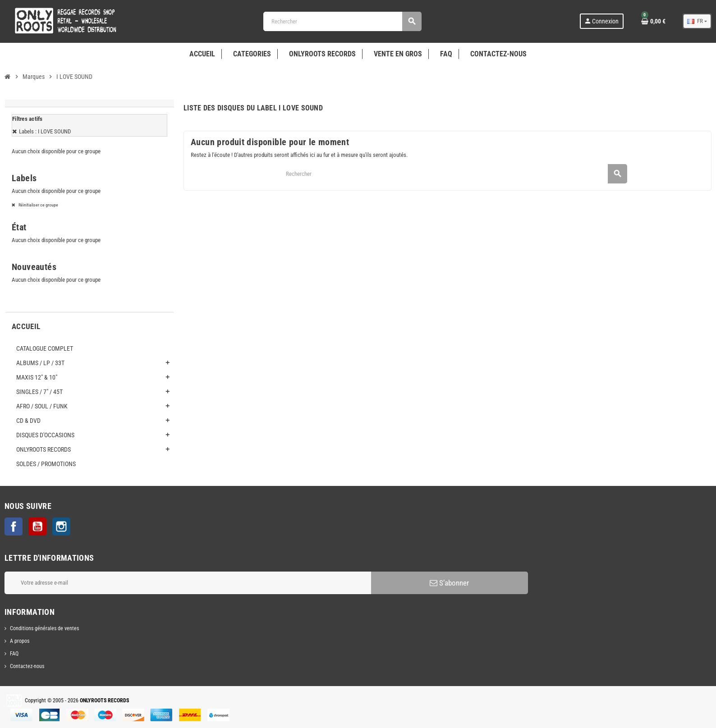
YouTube (37, 527)
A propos (20, 641)
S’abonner (449, 583)
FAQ (14, 654)
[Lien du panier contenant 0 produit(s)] (653, 21)
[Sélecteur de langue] (697, 21)
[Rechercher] (342, 21)
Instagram (61, 527)
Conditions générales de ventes (44, 628)
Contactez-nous (27, 666)
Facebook (14, 527)
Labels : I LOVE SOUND (45, 131)
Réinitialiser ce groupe (38, 205)
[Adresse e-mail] (188, 583)
